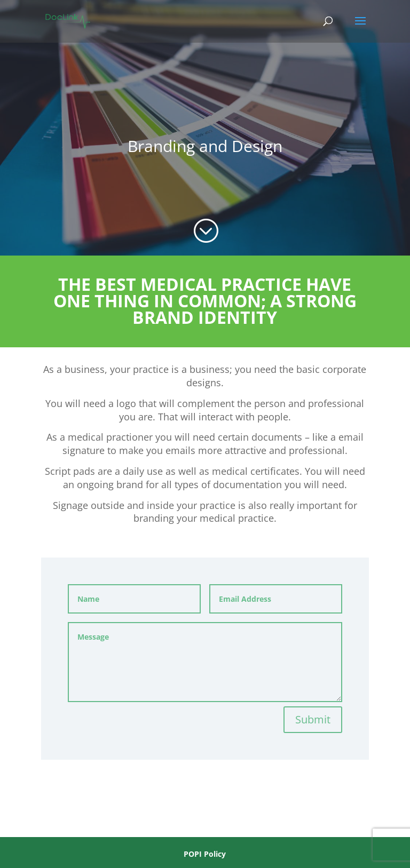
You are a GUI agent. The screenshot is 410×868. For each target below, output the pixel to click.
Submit (313, 719)
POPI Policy (205, 854)
